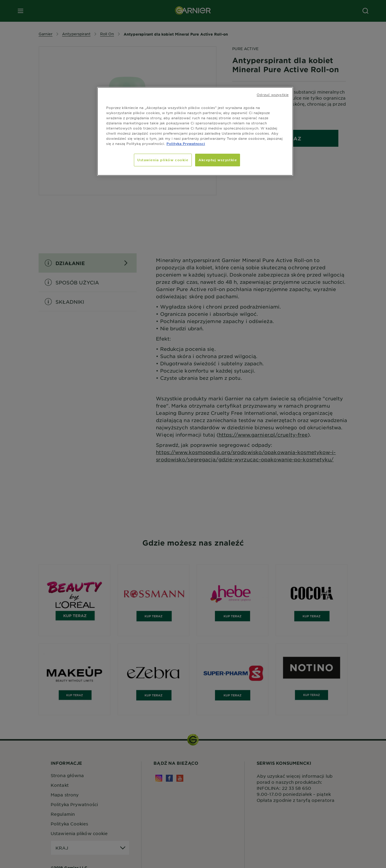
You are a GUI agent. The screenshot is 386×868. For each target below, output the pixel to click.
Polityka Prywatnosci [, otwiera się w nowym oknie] (186, 143)
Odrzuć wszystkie (273, 94)
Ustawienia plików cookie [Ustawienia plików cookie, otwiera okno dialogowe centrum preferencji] (163, 160)
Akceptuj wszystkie (218, 160)
